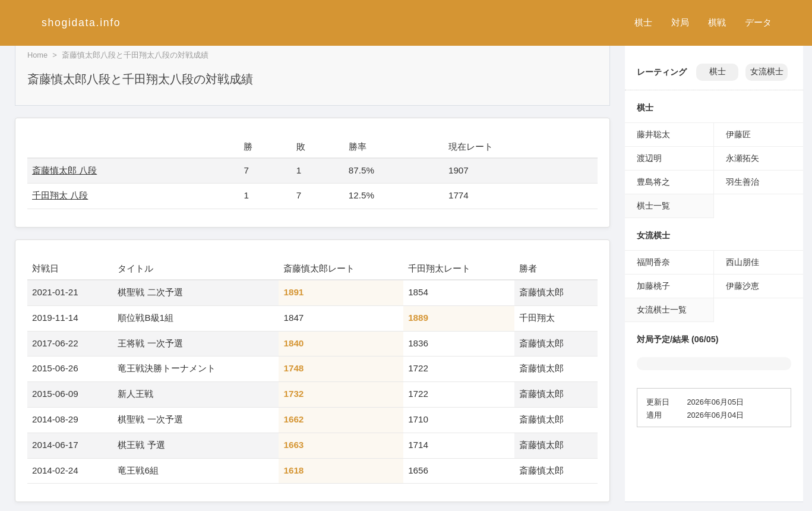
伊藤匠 (738, 134)
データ (758, 22)
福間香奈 (653, 262)
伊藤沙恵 (743, 286)
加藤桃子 (653, 286)
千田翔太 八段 (60, 195)
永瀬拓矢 (743, 158)
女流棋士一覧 (662, 310)
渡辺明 (649, 158)
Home (37, 55)
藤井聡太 (653, 134)
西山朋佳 (743, 262)
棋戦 (717, 22)
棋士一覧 (653, 206)
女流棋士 (767, 72)
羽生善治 (743, 182)
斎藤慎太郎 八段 (64, 170)
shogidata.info (81, 23)
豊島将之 (653, 182)
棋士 (643, 22)
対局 (680, 22)
